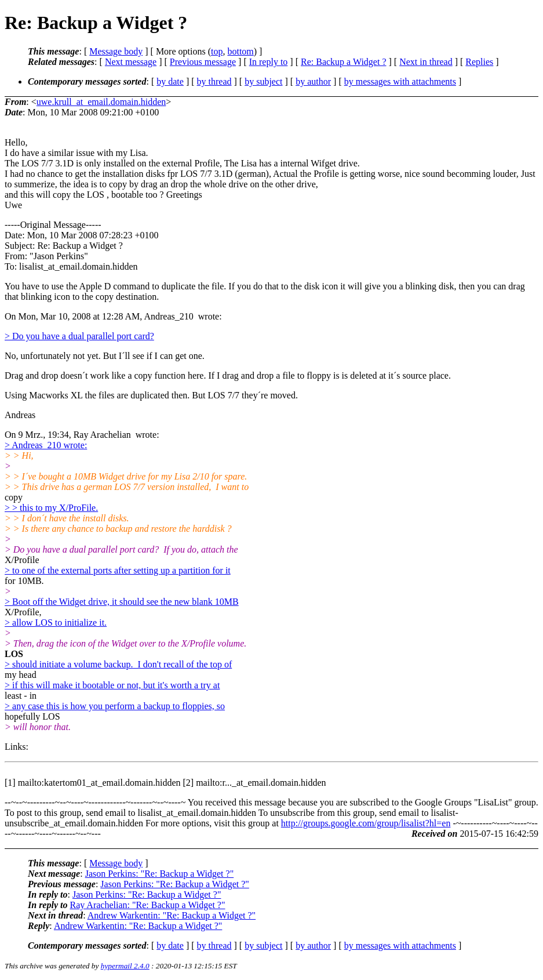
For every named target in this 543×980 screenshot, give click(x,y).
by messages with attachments (400, 81)
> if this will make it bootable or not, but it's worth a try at (112, 685)
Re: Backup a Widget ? (343, 62)
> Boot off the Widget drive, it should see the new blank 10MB (122, 602)
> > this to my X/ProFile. (51, 508)
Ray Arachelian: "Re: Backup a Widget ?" (147, 905)
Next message (131, 62)
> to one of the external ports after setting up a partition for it (118, 570)
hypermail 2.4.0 (125, 966)
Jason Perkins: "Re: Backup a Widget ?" (160, 874)
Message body (116, 51)
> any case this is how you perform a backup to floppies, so (115, 706)
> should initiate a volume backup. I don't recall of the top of (118, 664)
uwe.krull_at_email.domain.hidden (101, 102)
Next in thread (426, 62)
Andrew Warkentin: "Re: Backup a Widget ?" (172, 915)
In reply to (269, 62)
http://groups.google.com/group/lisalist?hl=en (366, 823)
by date (170, 81)
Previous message (203, 62)
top (217, 51)
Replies (479, 62)
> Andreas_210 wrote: (46, 445)
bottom (240, 51)
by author (313, 81)
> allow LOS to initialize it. (56, 623)
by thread (214, 81)
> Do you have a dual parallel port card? (79, 336)
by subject (263, 81)
